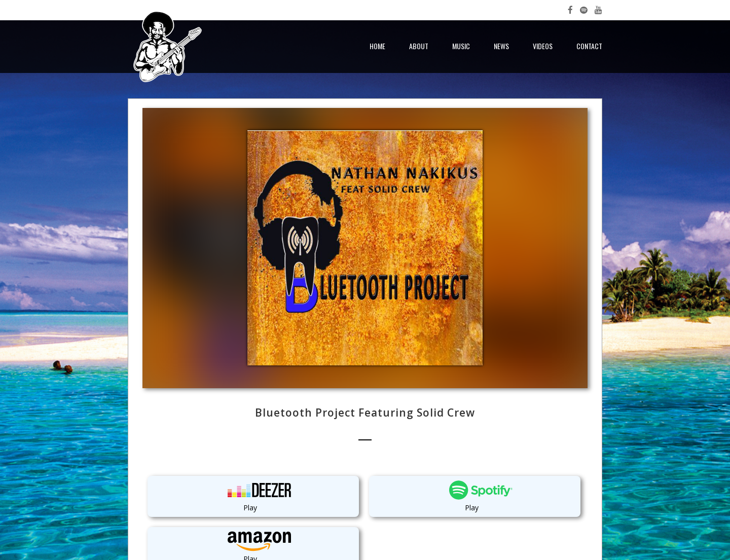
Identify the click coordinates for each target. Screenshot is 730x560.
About (419, 46)
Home (377, 46)
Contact (589, 46)
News (501, 46)
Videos (543, 46)
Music (461, 46)
